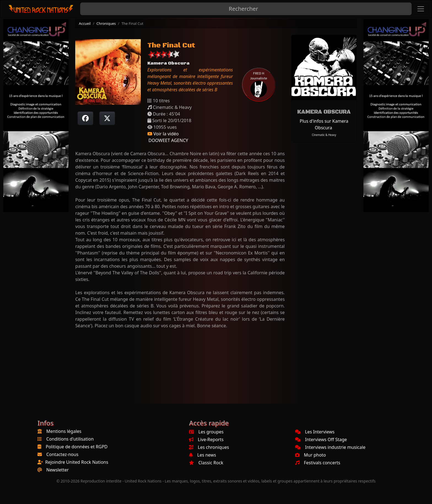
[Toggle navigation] (421, 9)
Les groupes (206, 432)
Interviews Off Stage (321, 439)
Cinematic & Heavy (324, 135)
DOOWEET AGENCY (168, 140)
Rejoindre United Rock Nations (77, 462)
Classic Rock (206, 463)
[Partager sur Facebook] (85, 118)
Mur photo (310, 455)
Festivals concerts (318, 463)
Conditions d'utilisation (70, 439)
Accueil (85, 23)
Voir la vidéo (163, 134)
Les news (202, 455)
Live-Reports (206, 439)
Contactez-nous (62, 454)
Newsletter (57, 470)
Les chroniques (209, 447)
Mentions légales (64, 431)
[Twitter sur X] (107, 118)
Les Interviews (315, 432)
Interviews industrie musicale (330, 447)
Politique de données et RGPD (77, 447)
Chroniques (106, 23)
